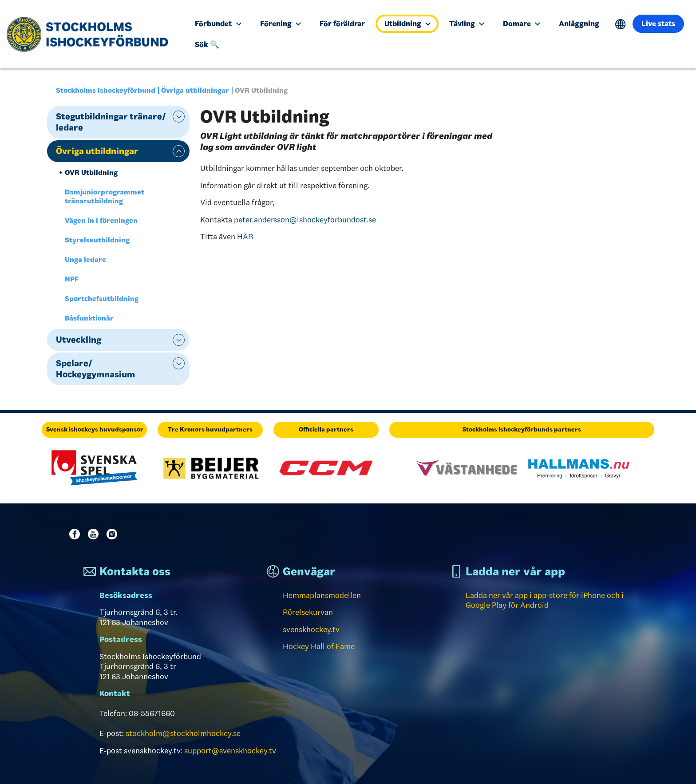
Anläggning (579, 24)
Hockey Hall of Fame (319, 646)
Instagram (114, 534)
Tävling (467, 24)
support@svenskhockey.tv (230, 751)
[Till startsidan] (91, 34)
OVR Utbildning (91, 172)
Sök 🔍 (207, 44)
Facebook (76, 534)
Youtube (95, 534)
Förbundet (218, 24)
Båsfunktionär (89, 318)
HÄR (245, 237)
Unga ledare (85, 259)
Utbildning (407, 24)
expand (179, 117)
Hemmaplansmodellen (322, 595)
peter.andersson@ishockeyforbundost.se (305, 220)
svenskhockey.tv (311, 630)
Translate (620, 24)
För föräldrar (342, 24)
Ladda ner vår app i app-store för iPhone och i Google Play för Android (545, 600)
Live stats (658, 24)
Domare (522, 24)
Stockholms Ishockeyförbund (106, 90)
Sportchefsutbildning (102, 299)
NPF (72, 279)
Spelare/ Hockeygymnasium (95, 369)
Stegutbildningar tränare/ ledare (111, 122)
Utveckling (79, 340)
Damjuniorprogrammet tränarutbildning (105, 196)
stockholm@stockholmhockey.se (183, 733)
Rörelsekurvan (308, 612)
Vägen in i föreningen (101, 220)
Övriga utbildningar (195, 90)
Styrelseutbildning (97, 240)
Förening (281, 24)
